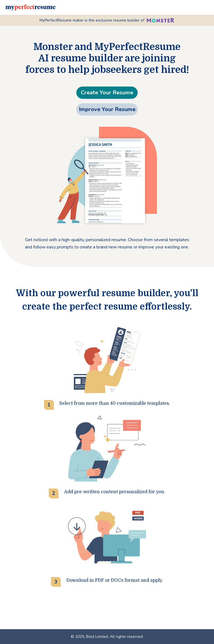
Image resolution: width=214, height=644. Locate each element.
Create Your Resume (107, 93)
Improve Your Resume (107, 109)
